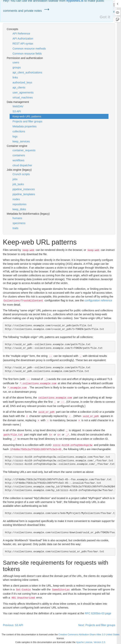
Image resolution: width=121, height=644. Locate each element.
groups (17, 67)
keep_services (21, 141)
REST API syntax (23, 44)
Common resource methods (29, 49)
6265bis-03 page (98, 613)
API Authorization (23, 39)
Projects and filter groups (27, 121)
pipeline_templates (24, 194)
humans (17, 218)
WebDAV (18, 106)
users (16, 62)
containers (19, 155)
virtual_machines (23, 98)
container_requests (24, 150)
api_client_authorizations (27, 72)
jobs (15, 179)
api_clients (19, 87)
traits (15, 228)
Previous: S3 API (13, 625)
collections (19, 131)
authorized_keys (22, 82)
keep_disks (19, 209)
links (15, 77)
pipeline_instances (24, 189)
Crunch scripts (21, 174)
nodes (16, 199)
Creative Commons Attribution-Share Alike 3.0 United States (89, 635)
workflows (18, 160)
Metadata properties (25, 126)
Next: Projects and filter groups (97, 625)
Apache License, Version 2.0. (91, 642)
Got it (105, 17)
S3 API (17, 111)
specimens (19, 223)
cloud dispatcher (22, 165)
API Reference (21, 34)
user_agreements (23, 92)
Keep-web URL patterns (27, 116)
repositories (19, 204)
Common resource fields (27, 54)
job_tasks (18, 184)
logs (15, 136)
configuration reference (98, 300)
